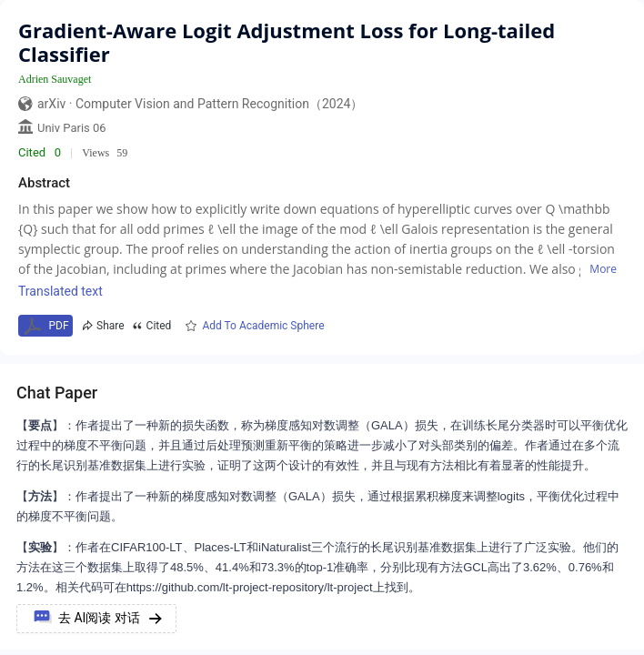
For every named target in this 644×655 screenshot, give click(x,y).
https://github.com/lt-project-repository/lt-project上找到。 (273, 587)
